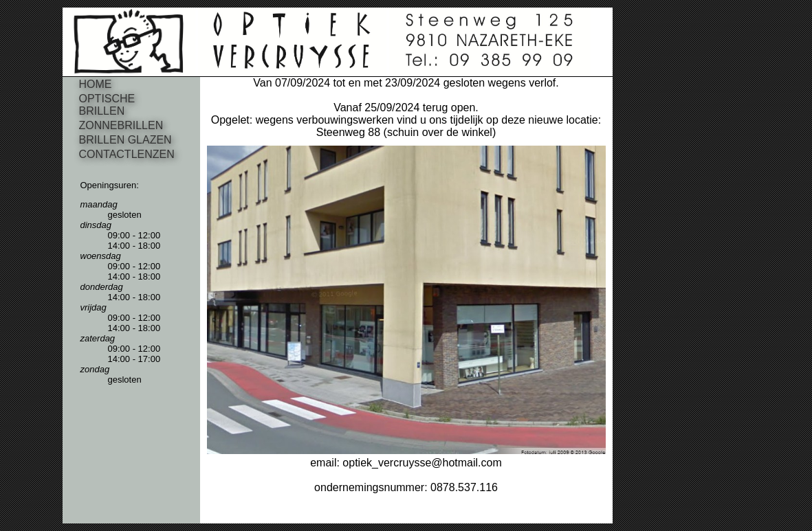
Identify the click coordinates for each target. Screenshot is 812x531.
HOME (96, 84)
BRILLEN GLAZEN (125, 140)
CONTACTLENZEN (127, 154)
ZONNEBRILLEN (121, 125)
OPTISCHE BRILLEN (107, 105)
